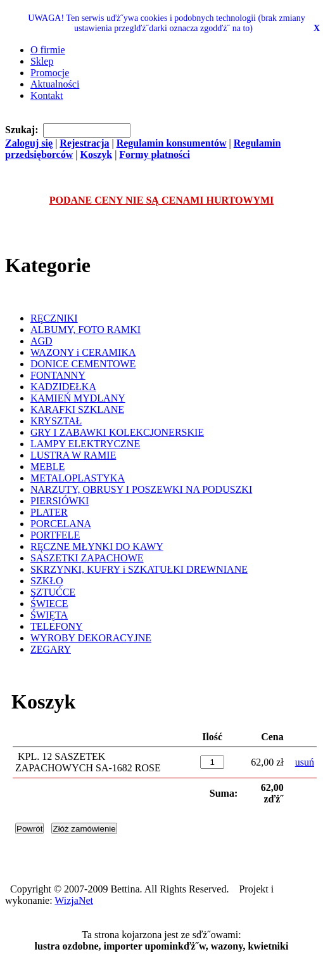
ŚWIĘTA (49, 615)
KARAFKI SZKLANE (77, 409)
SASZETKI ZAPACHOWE (87, 558)
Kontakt (47, 95)
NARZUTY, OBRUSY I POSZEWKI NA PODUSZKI (141, 489)
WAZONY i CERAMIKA (83, 352)
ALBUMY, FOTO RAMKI (85, 330)
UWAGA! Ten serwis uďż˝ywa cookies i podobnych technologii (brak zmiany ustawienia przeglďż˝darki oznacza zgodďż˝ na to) (166, 23)
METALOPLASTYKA (78, 478)
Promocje (50, 73)
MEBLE (47, 467)
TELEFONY (57, 626)
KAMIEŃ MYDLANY (78, 398)
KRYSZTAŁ (56, 421)
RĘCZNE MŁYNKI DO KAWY (97, 546)
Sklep (42, 61)
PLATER (49, 512)
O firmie (48, 50)
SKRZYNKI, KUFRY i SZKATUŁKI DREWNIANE (139, 569)
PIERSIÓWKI (60, 501)
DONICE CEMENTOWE (83, 364)
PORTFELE (55, 535)
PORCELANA (61, 524)
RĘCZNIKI (54, 318)
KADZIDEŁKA (63, 387)
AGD (41, 341)
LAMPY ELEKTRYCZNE (85, 444)
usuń (305, 762)
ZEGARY (51, 649)
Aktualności (55, 84)
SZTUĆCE (53, 592)
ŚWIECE (49, 604)
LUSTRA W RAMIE (73, 455)
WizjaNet (74, 900)
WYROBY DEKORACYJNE (91, 638)
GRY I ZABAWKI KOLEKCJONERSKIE (117, 432)
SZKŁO (47, 581)
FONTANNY (58, 375)
